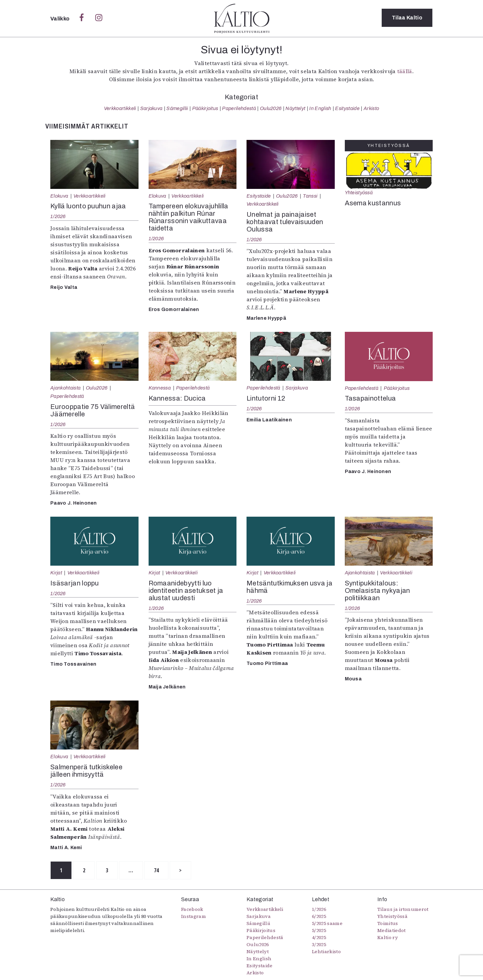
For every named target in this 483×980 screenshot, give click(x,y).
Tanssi (310, 196)
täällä (405, 71)
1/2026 (58, 216)
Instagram (194, 917)
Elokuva (59, 196)
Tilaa (407, 18)
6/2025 (319, 917)
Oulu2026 (271, 108)
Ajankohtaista (65, 388)
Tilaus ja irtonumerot (403, 910)
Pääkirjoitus (205, 108)
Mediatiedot (392, 931)
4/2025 (319, 938)
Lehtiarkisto (326, 952)
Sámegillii (177, 108)
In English (320, 108)
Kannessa (160, 388)
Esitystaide (347, 108)
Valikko (61, 19)
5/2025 (319, 931)
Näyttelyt (295, 108)
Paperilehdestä (239, 108)
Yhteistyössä (359, 193)
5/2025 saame (327, 924)
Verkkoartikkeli (120, 108)
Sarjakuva (151, 108)
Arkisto (371, 108)
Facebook (192, 910)
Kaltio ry (388, 938)
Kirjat (56, 573)
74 (165, 871)
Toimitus (388, 924)
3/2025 (319, 945)
